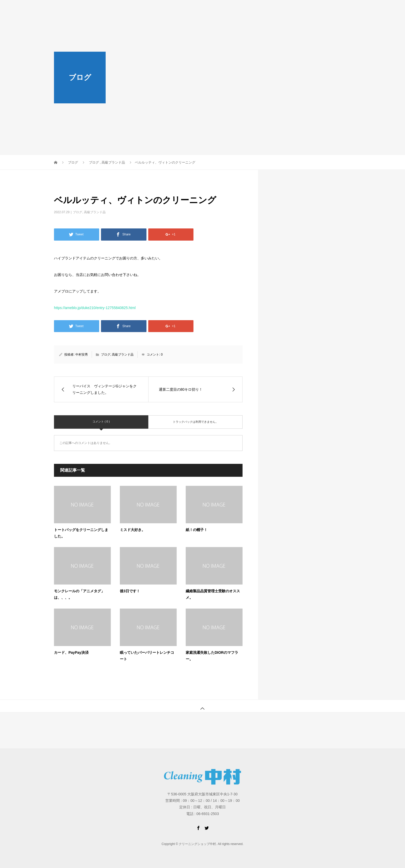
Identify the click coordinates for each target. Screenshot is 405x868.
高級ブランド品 (95, 212)
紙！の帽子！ (197, 530)
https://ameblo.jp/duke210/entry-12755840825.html (95, 308)
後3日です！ (130, 591)
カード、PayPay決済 (71, 652)
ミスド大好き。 (133, 530)
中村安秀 (82, 355)
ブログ (77, 212)
